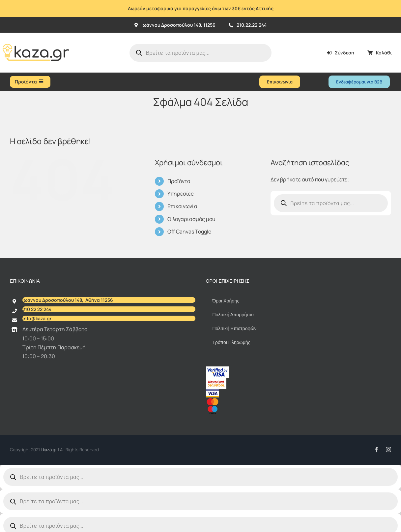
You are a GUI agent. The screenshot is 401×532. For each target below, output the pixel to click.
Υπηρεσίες (181, 194)
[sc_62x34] (216, 381)
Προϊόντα (179, 181)
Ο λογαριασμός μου (191, 219)
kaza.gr (50, 450)
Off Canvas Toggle (189, 232)
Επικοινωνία (182, 206)
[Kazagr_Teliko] (36, 35)
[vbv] (217, 369)
